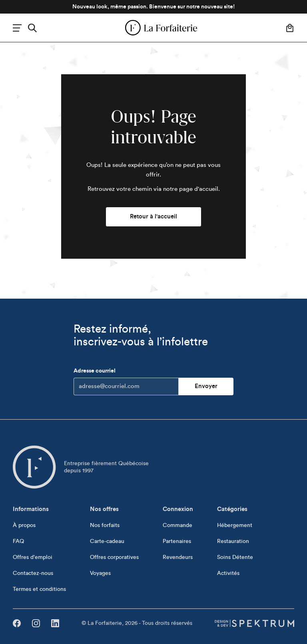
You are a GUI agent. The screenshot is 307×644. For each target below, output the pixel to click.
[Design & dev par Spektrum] (254, 623)
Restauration (233, 541)
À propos (24, 525)
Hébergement (235, 525)
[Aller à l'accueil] (34, 467)
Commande (177, 525)
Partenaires (177, 541)
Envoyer (206, 386)
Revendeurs (178, 557)
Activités (228, 573)
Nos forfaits (105, 525)
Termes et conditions (39, 589)
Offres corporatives (114, 557)
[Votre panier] (290, 28)
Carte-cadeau (107, 541)
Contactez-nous (33, 573)
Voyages (100, 573)
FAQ (18, 541)
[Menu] (17, 28)
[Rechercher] (32, 28)
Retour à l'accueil (153, 217)
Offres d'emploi (33, 557)
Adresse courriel (126, 382)
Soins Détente (235, 557)
